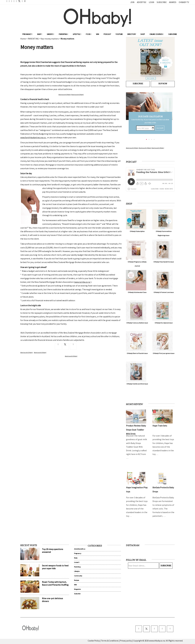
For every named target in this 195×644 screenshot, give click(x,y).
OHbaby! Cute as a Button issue (137, 323)
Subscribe (162, 2)
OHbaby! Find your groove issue (164, 353)
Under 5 (51, 34)
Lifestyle (77, 34)
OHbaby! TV (184, 2)
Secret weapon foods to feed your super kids (55, 567)
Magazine (77, 589)
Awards (173, 2)
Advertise (142, 2)
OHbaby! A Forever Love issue (164, 292)
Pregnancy (27, 34)
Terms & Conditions (110, 641)
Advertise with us (80, 549)
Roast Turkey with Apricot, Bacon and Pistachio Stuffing (55, 583)
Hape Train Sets (160, 426)
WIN (97, 34)
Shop (143, 34)
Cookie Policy (94, 641)
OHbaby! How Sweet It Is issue (164, 262)
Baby (40, 34)
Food (89, 34)
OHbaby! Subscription (137, 231)
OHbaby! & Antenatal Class (137, 292)
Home (23, 39)
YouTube (119, 34)
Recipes (77, 580)
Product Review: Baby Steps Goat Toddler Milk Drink (136, 430)
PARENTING (33, 39)
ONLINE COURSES (157, 34)
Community (78, 576)
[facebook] (139, 629)
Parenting (64, 34)
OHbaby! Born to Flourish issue (137, 353)
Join (132, 2)
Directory (132, 34)
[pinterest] (162, 629)
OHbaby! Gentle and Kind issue (137, 384)
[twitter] (19, 1)
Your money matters (50, 39)
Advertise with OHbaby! (65, 95)
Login (151, 2)
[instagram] (154, 629)
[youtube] (170, 629)
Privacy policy (126, 641)
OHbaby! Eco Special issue (164, 323)
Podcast (107, 34)
